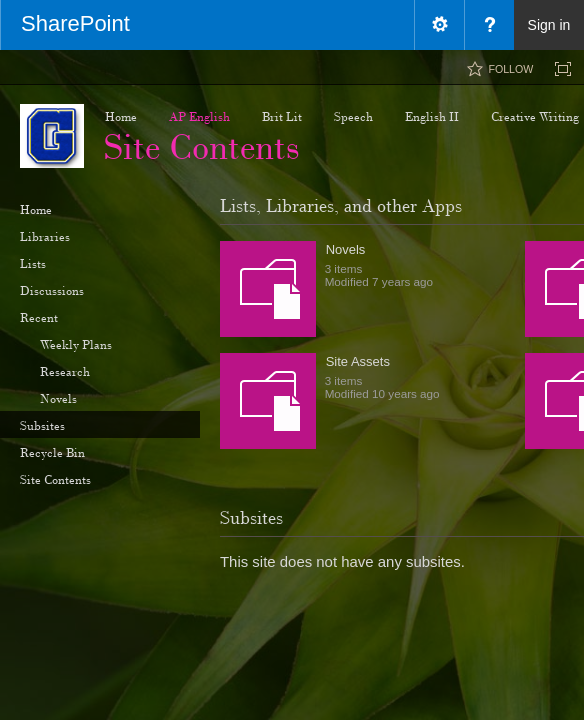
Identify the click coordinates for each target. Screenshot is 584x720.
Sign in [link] (549, 25)
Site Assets (358, 361)
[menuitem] (439, 25)
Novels (346, 249)
